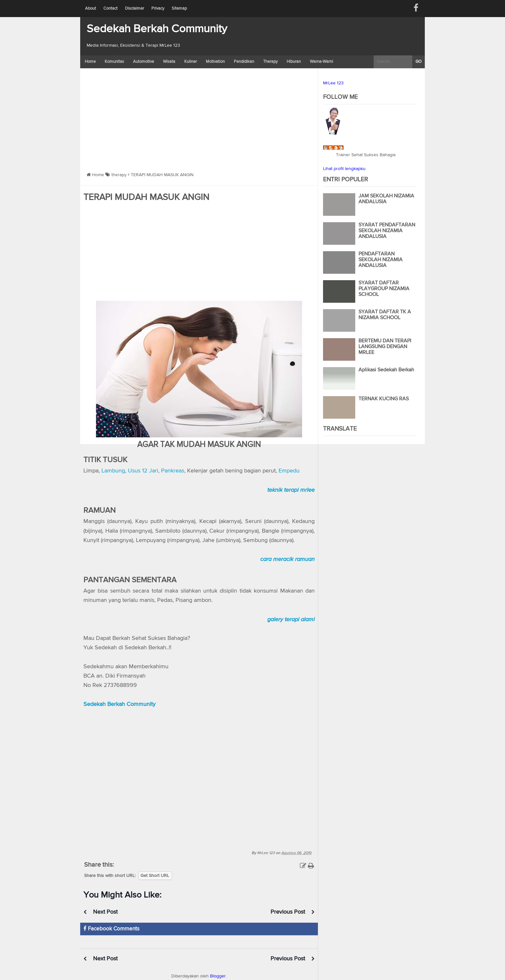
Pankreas (173, 471)
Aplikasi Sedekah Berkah (386, 370)
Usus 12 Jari (143, 471)
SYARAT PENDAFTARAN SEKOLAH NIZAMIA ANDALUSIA (387, 231)
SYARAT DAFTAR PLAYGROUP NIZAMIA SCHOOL (384, 289)
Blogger (218, 976)
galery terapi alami (291, 619)
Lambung (113, 471)
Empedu (289, 471)
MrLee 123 (333, 83)
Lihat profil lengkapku (344, 169)
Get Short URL (155, 876)
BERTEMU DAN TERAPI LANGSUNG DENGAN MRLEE (385, 347)
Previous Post (288, 912)
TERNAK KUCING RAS (384, 399)
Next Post (105, 912)
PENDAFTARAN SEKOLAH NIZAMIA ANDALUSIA (381, 260)
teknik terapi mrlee (291, 490)
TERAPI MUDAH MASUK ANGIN (146, 197)
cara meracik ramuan (287, 559)
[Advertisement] (199, 117)
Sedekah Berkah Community (157, 29)
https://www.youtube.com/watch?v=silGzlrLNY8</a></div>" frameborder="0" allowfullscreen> (199, 774)
